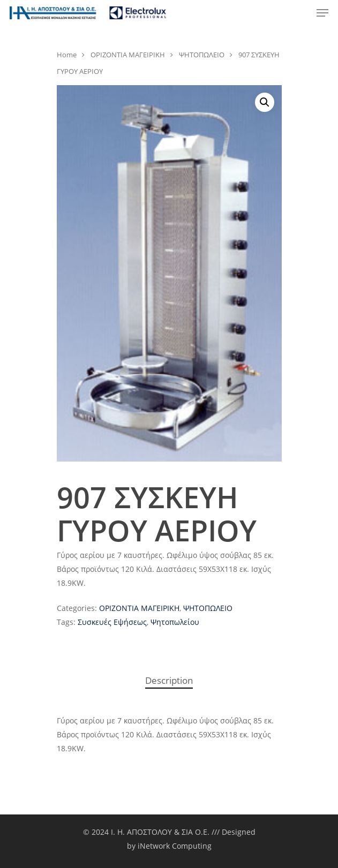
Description (169, 680)
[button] (265, 102)
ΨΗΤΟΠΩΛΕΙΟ (202, 55)
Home (67, 55)
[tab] (169, 681)
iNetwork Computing (175, 846)
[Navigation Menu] (322, 13)
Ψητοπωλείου (175, 622)
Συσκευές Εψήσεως (112, 622)
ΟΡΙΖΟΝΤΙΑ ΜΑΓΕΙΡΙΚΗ (128, 55)
